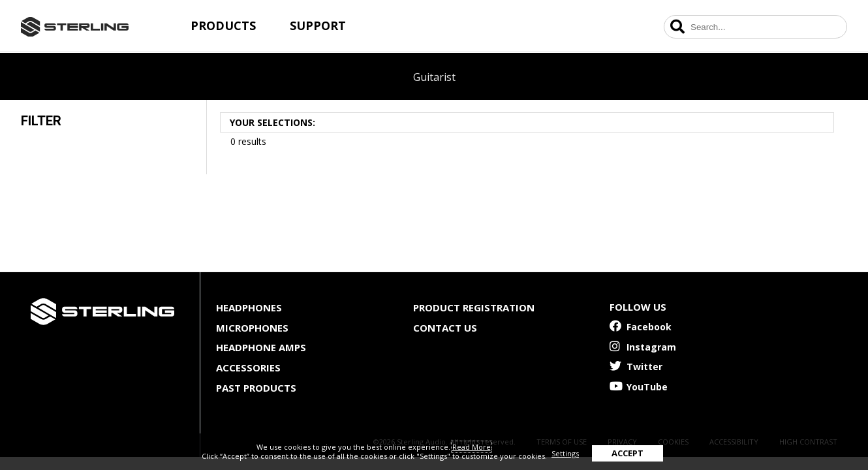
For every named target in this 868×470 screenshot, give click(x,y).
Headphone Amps (261, 347)
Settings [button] (565, 453)
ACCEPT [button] (628, 453)
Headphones (249, 307)
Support (318, 25)
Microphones (252, 328)
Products (223, 25)
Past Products (256, 388)
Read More (472, 447)
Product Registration (474, 307)
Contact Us (445, 328)
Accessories (248, 368)
